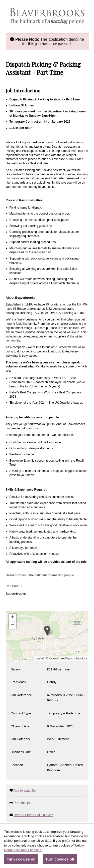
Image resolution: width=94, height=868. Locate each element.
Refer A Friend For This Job (33, 815)
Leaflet (39, 658)
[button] (47, 631)
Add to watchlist (25, 790)
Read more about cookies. (23, 850)
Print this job (23, 803)
